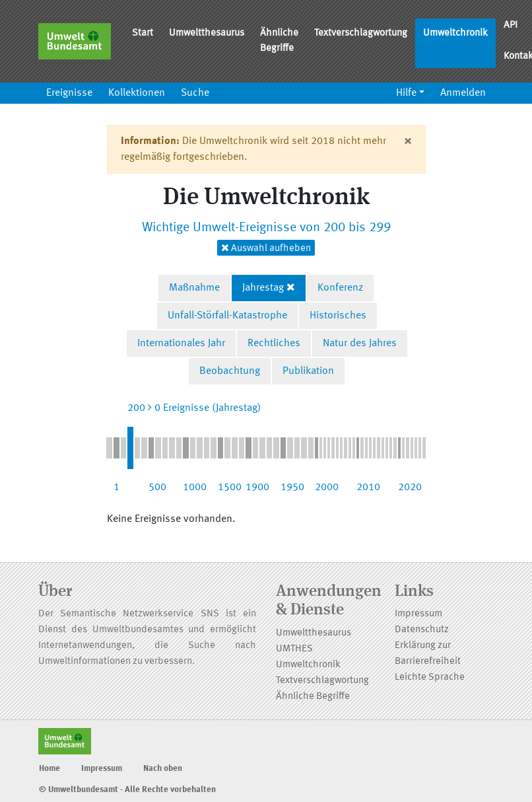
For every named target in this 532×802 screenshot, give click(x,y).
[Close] (408, 141)
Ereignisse (69, 93)
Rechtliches (274, 344)
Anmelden (463, 93)
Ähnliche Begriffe (279, 41)
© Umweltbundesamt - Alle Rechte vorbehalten (127, 790)
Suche (195, 93)
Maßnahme (194, 288)
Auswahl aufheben (266, 248)
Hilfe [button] (406, 93)
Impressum (418, 614)
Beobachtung (230, 371)
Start (143, 33)
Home (50, 769)
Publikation (308, 371)
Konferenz (340, 288)
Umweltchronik (455, 33)
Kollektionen (137, 93)
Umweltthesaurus (207, 33)
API (511, 25)
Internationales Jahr (181, 344)
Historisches (338, 316)
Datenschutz (422, 630)
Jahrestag (263, 288)
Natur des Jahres (360, 344)
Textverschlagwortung (361, 33)
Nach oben (163, 769)
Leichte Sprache (430, 677)
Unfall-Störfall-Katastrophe (227, 316)
